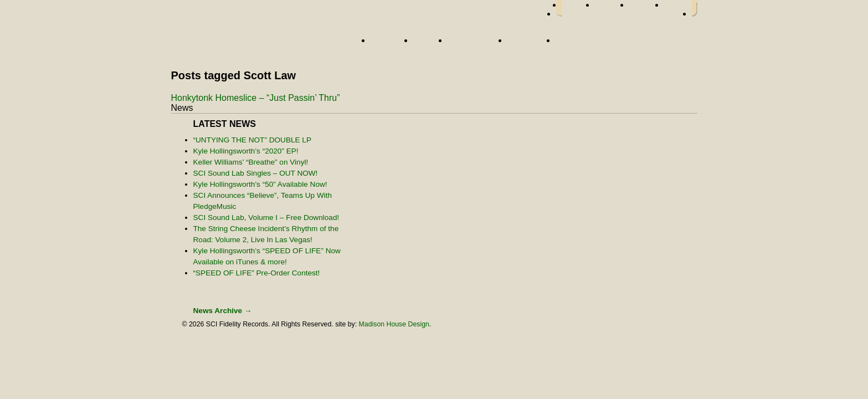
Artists (389, 44)
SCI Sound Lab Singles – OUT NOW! (256, 173)
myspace (647, 8)
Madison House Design (394, 324)
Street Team (475, 44)
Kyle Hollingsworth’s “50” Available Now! (260, 184)
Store (571, 44)
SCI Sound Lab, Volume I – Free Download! (266, 218)
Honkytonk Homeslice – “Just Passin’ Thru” (256, 98)
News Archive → (223, 311)
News (428, 44)
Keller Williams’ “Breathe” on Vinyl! (251, 162)
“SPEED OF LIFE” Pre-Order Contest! (257, 273)
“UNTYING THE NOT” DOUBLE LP (253, 140)
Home (265, 43)
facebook (578, 8)
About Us (529, 44)
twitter (612, 8)
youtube (678, 8)
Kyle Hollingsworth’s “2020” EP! (246, 151)
